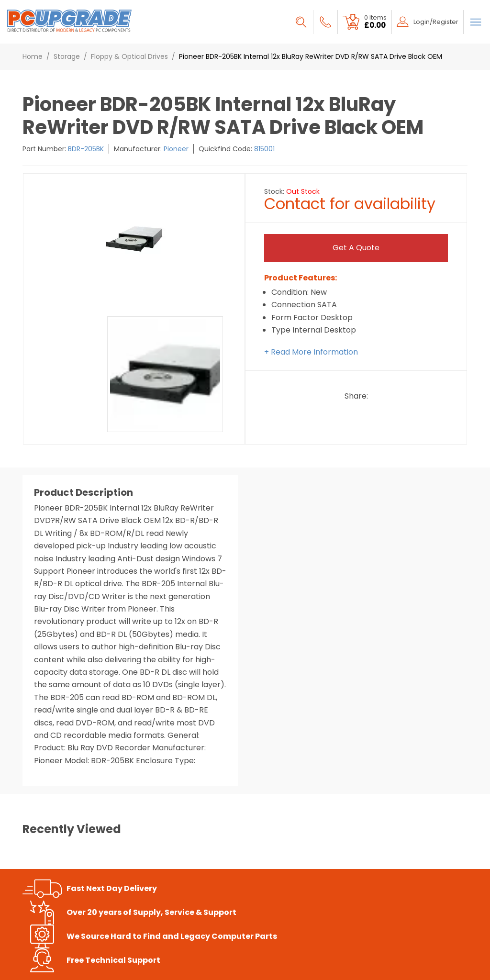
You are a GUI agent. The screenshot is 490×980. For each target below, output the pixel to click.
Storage (67, 56)
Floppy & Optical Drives (129, 56)
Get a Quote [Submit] (356, 248)
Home (33, 56)
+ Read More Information (311, 352)
